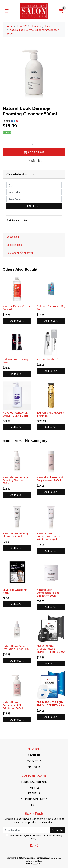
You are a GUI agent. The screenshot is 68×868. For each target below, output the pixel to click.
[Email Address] (26, 830)
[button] (34, 160)
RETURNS (34, 793)
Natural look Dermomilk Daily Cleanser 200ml (51, 479)
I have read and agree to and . (34, 837)
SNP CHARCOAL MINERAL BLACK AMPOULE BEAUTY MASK (51, 649)
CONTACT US (34, 761)
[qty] (34, 185)
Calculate (34, 206)
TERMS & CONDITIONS (34, 782)
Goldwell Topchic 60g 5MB (16, 361)
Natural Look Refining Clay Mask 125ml (16, 535)
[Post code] (34, 199)
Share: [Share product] (12, 121)
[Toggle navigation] (7, 11)
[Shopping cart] (61, 11)
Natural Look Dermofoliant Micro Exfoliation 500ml (14, 705)
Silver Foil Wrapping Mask (15, 591)
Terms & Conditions (41, 835)
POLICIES (34, 788)
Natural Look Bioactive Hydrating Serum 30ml (16, 647)
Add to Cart (34, 152)
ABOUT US (34, 755)
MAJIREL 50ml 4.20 (47, 359)
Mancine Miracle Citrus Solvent (16, 307)
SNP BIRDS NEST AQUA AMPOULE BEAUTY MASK (51, 704)
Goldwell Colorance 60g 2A (51, 307)
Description (13, 237)
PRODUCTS (34, 767)
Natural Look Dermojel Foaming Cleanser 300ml (16, 480)
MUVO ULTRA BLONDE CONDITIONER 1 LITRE (15, 414)
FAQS (34, 805)
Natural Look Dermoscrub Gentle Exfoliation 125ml (48, 536)
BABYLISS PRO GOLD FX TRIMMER (50, 414)
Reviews (20, 253)
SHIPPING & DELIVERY (34, 799)
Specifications (14, 245)
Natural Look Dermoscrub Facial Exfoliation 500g (48, 593)
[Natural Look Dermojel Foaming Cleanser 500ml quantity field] (34, 144)
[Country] (34, 192)
